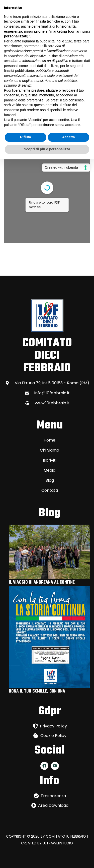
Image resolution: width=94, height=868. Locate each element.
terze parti (82, 41)
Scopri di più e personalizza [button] (47, 149)
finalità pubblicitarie (19, 71)
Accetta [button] (69, 137)
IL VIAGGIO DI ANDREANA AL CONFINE (42, 582)
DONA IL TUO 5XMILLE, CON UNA (37, 691)
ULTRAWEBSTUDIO (58, 843)
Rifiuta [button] (26, 137)
